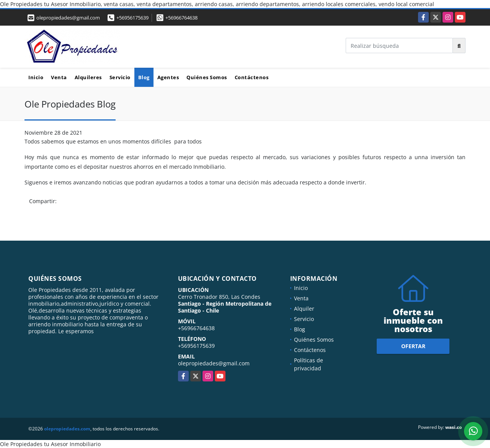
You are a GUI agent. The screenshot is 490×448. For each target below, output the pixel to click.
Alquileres (88, 77)
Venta (59, 77)
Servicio (120, 77)
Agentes (168, 77)
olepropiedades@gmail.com (214, 363)
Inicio (36, 77)
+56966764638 (181, 18)
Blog (144, 77)
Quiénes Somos (207, 77)
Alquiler (304, 309)
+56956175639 (132, 18)
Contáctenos (252, 77)
